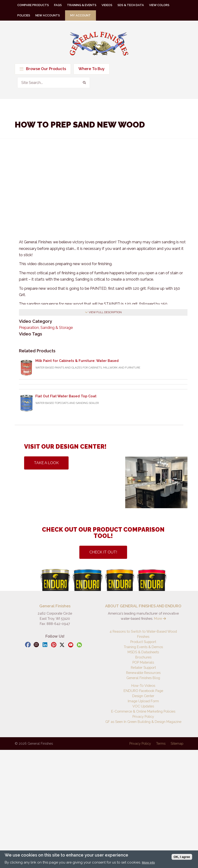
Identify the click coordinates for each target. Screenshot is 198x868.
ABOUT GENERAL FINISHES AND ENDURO (143, 606)
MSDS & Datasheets (143, 652)
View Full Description (103, 312)
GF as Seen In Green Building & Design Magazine (143, 722)
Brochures (143, 657)
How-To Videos (143, 686)
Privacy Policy (143, 716)
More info (148, 862)
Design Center (143, 696)
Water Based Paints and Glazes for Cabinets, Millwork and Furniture (88, 368)
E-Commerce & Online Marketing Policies (143, 711)
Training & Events (82, 5)
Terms (161, 743)
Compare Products (33, 5)
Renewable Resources (143, 673)
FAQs (58, 5)
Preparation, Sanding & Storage (46, 328)
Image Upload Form (143, 701)
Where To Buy (92, 69)
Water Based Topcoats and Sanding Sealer (67, 403)
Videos (107, 5)
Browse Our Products (43, 69)
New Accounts (48, 15)
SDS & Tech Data (131, 5)
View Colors (159, 5)
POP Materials (143, 662)
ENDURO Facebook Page (143, 691)
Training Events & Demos (143, 647)
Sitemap (177, 743)
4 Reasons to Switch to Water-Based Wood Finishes (143, 634)
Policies (24, 15)
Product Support (143, 642)
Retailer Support (143, 667)
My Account (81, 15)
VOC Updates (143, 706)
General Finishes (99, 44)
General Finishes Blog (143, 678)
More (160, 618)
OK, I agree (182, 857)
